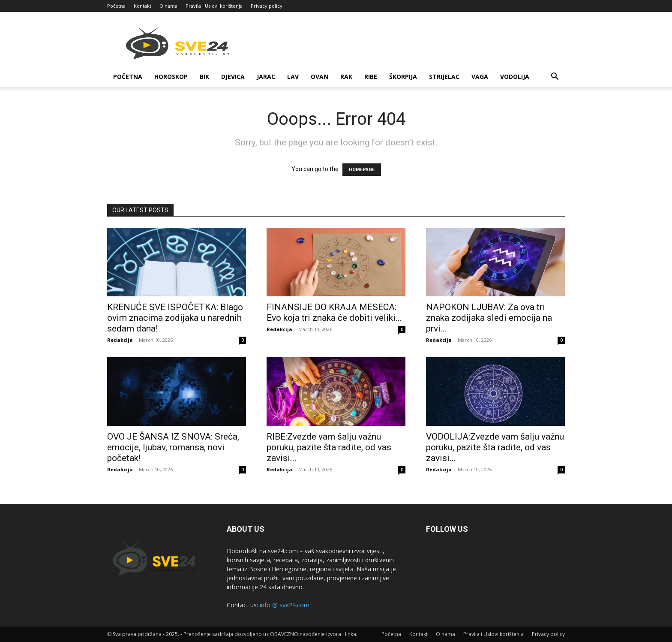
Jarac (266, 77)
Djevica (233, 77)
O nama (168, 6)
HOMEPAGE (362, 170)
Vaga (480, 77)
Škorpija (403, 77)
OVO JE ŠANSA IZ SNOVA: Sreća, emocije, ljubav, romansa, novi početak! (173, 447)
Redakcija (120, 340)
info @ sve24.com (285, 605)
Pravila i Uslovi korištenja (214, 6)
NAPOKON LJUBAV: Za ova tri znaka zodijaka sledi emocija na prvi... (489, 318)
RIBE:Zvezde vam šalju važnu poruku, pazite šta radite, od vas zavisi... (329, 447)
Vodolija (515, 77)
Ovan (319, 77)
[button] (555, 77)
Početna (116, 6)
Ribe (371, 77)
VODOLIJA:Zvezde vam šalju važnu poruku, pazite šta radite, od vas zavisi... (495, 447)
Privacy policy (267, 6)
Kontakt (142, 6)
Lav (293, 77)
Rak (346, 77)
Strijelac (444, 77)
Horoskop (171, 77)
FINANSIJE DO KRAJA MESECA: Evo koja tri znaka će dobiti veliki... (334, 312)
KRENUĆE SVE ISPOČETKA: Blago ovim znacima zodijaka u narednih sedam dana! (175, 318)
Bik (204, 77)
